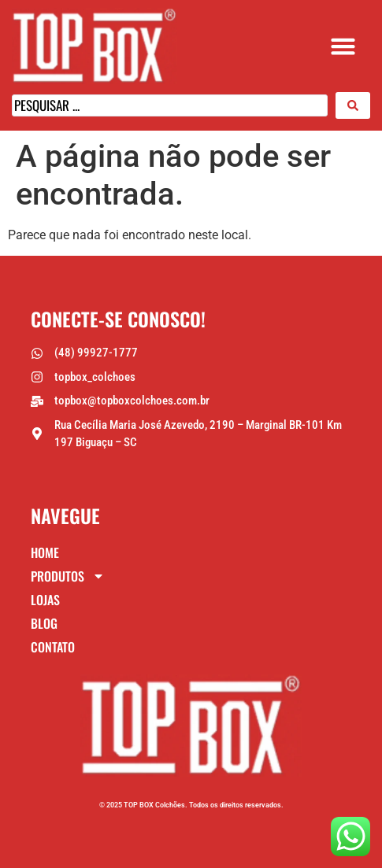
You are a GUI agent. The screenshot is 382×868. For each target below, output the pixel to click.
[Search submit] (353, 105)
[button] (343, 46)
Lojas (45, 600)
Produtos (68, 576)
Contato (53, 647)
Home (45, 552)
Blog (44, 623)
